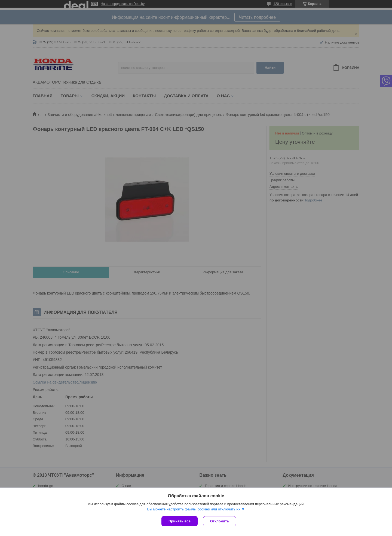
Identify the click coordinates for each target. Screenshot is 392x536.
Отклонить (220, 521)
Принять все (180, 521)
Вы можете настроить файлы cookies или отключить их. (194, 509)
